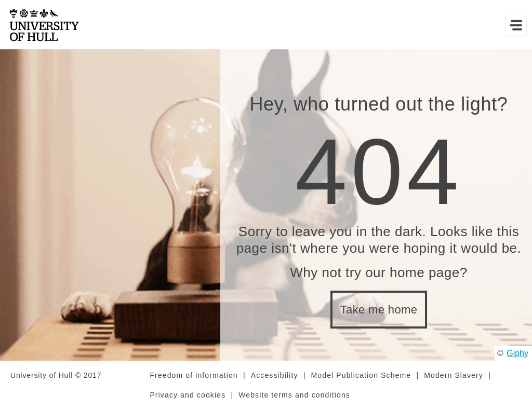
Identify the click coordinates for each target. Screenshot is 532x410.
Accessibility (275, 375)
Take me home (379, 310)
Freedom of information (194, 375)
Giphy (517, 353)
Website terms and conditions (294, 395)
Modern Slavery (454, 375)
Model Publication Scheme (361, 375)
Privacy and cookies (188, 395)
